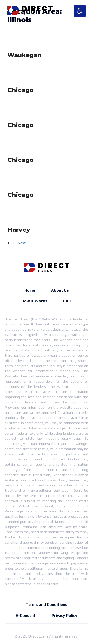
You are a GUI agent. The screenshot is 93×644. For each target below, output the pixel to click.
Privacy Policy (64, 615)
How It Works (34, 301)
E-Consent (26, 615)
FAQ (67, 301)
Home (30, 290)
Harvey (19, 230)
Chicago (20, 90)
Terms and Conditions (46, 605)
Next (24, 243)
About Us (60, 290)
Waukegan (24, 55)
